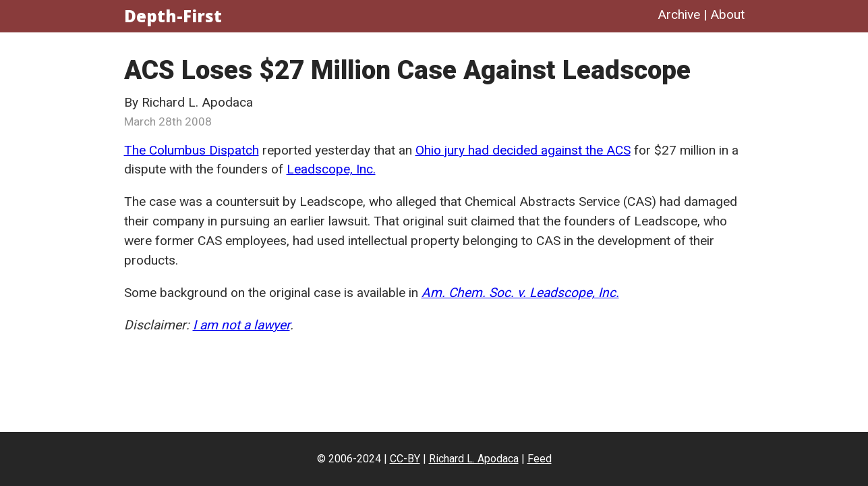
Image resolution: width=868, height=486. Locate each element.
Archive (679, 15)
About (727, 15)
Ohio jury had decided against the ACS (523, 150)
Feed (540, 459)
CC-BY (405, 459)
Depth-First (173, 16)
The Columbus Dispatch (192, 150)
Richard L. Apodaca (474, 459)
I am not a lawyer (241, 325)
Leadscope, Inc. (331, 169)
